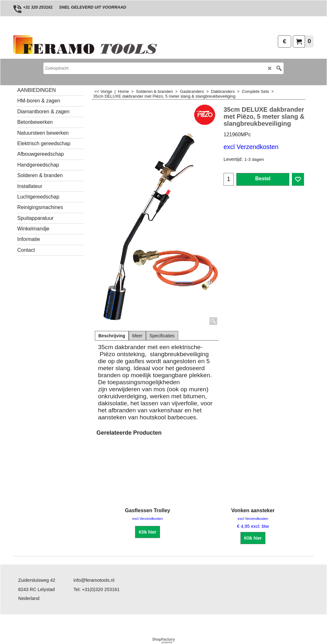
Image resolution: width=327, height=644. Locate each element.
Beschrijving (112, 336)
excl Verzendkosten (251, 147)
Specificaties (162, 336)
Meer (137, 336)
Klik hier (147, 532)
